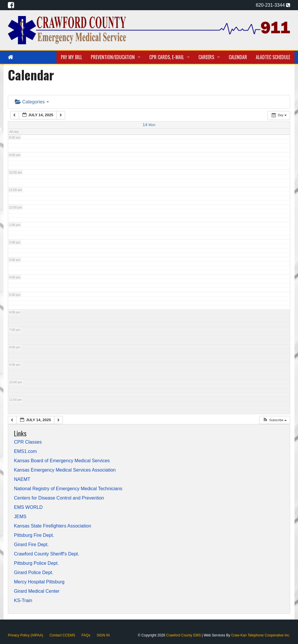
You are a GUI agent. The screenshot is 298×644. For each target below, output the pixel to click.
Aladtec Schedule (273, 57)
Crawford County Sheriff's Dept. (47, 554)
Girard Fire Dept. (31, 545)
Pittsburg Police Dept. (36, 563)
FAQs (86, 635)
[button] (275, 420)
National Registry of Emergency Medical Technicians (68, 489)
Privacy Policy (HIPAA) (25, 635)
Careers (206, 57)
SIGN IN (103, 635)
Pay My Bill (71, 57)
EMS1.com (25, 451)
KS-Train (23, 601)
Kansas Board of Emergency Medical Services (62, 461)
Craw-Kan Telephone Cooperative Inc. (261, 635)
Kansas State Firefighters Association (53, 526)
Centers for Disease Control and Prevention (59, 498)
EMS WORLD (28, 507)
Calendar (238, 57)
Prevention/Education (113, 57)
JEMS (20, 517)
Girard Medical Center (37, 591)
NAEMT (22, 479)
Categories (32, 102)
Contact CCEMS (62, 635)
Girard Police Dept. (34, 573)
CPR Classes (28, 442)
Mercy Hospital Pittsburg (39, 582)
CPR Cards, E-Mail (167, 57)
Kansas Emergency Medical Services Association (65, 470)
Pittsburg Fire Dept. (34, 535)
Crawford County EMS (184, 635)
